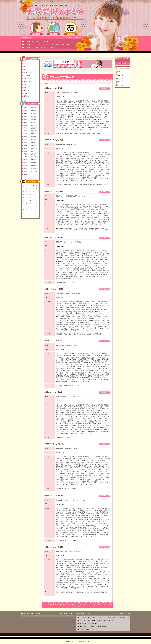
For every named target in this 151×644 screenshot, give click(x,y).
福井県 (34, 131)
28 (105, 603)
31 (44, 605)
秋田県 (26, 114)
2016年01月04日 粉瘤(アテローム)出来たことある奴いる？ (42, 47)
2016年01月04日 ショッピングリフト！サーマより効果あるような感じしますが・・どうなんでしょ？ (54, 44)
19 (84, 603)
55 (101, 605)
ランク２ (120, 75)
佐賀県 (26, 166)
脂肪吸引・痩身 (28, 72)
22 (91, 603)
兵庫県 (34, 145)
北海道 (26, 108)
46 (80, 605)
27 (103, 603)
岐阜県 (26, 137)
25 (98, 603)
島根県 (34, 151)
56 (104, 605)
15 (74, 603)
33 (49, 605)
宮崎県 (26, 171)
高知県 (26, 163)
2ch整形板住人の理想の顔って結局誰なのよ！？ (94, 626)
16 (77, 603)
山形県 (34, 114)
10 (62, 603)
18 (81, 603)
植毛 (25, 87)
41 (68, 605)
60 (76, 607)
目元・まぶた (27, 63)
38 (61, 605)
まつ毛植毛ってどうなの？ (88, 629)
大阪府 (26, 145)
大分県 (34, 168)
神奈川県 (35, 125)
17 (79, 603)
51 (92, 605)
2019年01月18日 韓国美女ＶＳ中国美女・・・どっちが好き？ (43, 41)
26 (100, 603)
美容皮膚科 (27, 96)
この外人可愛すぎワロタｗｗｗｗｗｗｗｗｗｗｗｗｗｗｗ (97, 620)
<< (45, 603)
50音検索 (71, 28)
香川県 (26, 160)
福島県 (26, 116)
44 (75, 605)
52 (94, 605)
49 (87, 605)
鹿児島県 (35, 171)
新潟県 (26, 128)
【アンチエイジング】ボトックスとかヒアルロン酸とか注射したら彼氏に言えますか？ (105, 617)
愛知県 (26, 140)
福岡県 (34, 163)
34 (51, 605)
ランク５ (120, 85)
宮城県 (34, 111)
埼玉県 (26, 122)
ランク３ (120, 78)
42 (70, 605)
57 (106, 605)
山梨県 (26, 134)
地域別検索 (54, 28)
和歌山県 (35, 148)
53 (97, 605)
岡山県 (26, 154)
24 (96, 603)
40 (66, 605)
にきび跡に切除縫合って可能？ (89, 623)
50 (90, 605)
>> (79, 607)
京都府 (34, 142)
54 (99, 605)
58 (109, 605)
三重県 (34, 140)
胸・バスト (27, 69)
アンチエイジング (29, 78)
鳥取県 (26, 151)
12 (67, 603)
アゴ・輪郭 (27, 75)
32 (46, 605)
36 (56, 605)
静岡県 (34, 137)
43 (73, 605)
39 (63, 605)
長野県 (34, 134)
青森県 (34, 108)
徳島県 (34, 157)
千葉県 (34, 122)
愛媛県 (34, 160)
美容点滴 (26, 90)
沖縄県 (26, 174)
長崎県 (34, 166)
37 (58, 605)
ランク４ (120, 82)
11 (65, 603)
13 (69, 603)
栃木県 (26, 119)
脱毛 (25, 84)
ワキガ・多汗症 (28, 81)
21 (88, 603)
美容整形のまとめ (55, 14)
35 (53, 605)
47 (82, 605)
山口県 (26, 157)
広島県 (34, 154)
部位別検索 (36, 28)
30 (110, 603)
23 (93, 603)
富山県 (34, 128)
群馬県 (34, 119)
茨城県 (34, 116)
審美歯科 (26, 93)
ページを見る (105, 89)
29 (108, 603)
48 (85, 605)
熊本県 (26, 168)
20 (86, 603)
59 (111, 605)
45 (78, 605)
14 (72, 603)
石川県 (26, 131)
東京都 (26, 125)
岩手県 (26, 111)
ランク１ (120, 72)
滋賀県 (26, 142)
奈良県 (26, 148)
